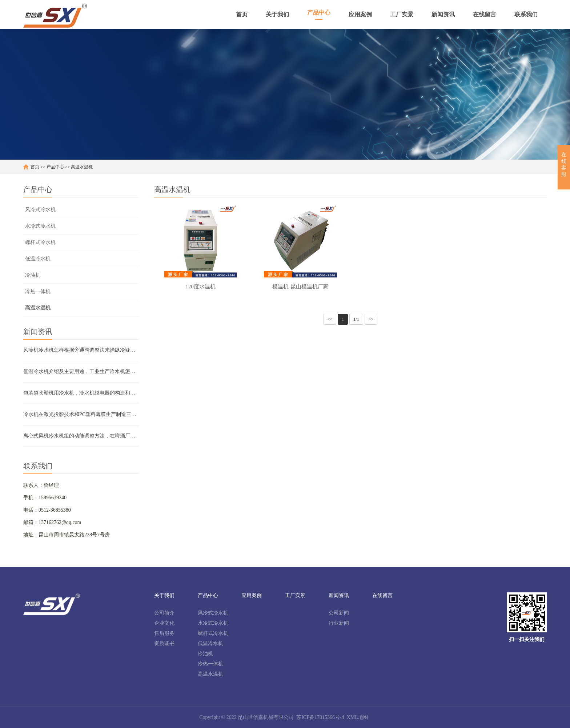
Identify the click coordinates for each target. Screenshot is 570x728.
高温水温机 (82, 167)
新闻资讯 (339, 595)
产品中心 (55, 167)
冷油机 (33, 275)
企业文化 (164, 623)
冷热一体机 (38, 291)
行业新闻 (339, 623)
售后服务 (164, 633)
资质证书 (164, 643)
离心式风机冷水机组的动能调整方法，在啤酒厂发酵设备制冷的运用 (81, 436)
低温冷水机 (38, 259)
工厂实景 (295, 595)
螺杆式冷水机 (40, 242)
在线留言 (382, 595)
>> (371, 319)
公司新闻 (339, 613)
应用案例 (252, 595)
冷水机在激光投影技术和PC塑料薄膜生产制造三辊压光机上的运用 (81, 414)
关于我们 (164, 595)
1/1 (356, 319)
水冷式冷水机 (40, 226)
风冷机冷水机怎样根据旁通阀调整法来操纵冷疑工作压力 (81, 350)
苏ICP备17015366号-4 (320, 717)
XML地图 (358, 717)
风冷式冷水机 (40, 210)
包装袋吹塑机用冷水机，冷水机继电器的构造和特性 (81, 393)
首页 (35, 167)
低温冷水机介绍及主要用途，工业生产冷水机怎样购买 (81, 371)
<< (330, 319)
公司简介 (164, 613)
